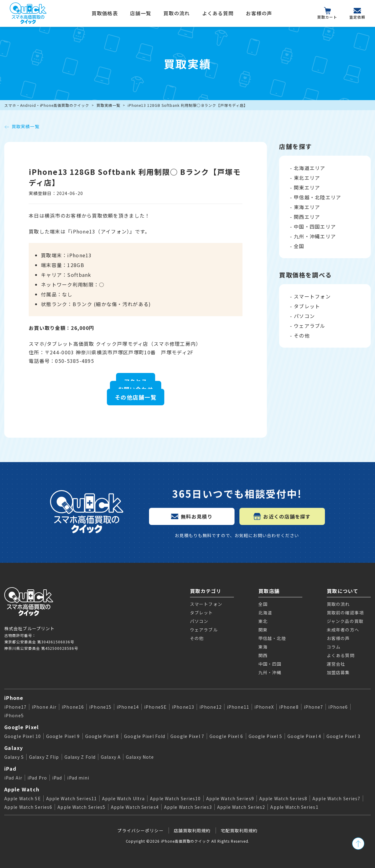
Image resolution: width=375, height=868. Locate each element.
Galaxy (14, 748)
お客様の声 (259, 13)
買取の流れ (177, 13)
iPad (10, 769)
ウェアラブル (310, 326)
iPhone (14, 698)
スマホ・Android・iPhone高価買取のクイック (47, 105)
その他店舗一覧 (136, 397)
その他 (302, 335)
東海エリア (307, 207)
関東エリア (307, 187)
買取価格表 (105, 13)
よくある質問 (218, 13)
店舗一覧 (141, 13)
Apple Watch (22, 789)
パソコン (304, 316)
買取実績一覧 (108, 105)
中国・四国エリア (315, 226)
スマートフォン (312, 296)
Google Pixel (22, 727)
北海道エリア (310, 168)
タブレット (307, 306)
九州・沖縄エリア (315, 236)
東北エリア (307, 178)
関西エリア (307, 217)
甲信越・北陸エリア (318, 197)
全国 (299, 246)
